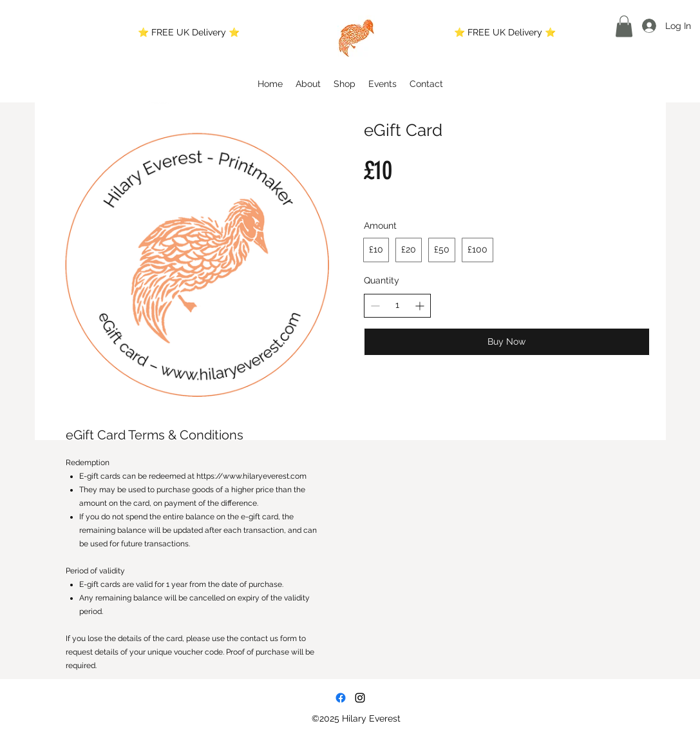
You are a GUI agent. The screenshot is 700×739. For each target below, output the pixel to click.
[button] (624, 26)
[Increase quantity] (420, 306)
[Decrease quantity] (375, 306)
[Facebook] (341, 698)
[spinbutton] (397, 305)
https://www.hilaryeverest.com (251, 476)
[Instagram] (360, 698)
